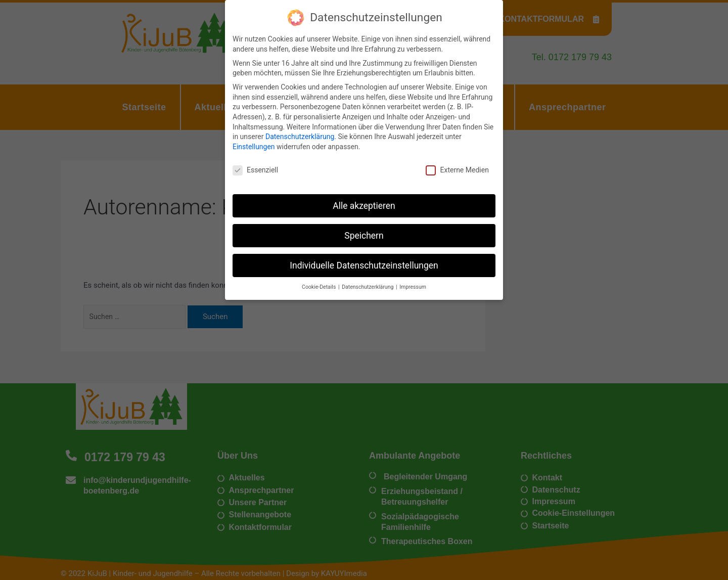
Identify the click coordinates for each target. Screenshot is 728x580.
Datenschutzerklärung (300, 131)
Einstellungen (254, 142)
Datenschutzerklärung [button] (368, 282)
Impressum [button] (413, 282)
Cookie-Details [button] (320, 282)
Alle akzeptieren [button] (364, 201)
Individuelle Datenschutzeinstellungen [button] (364, 260)
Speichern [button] (364, 231)
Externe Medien (457, 165)
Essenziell (255, 165)
